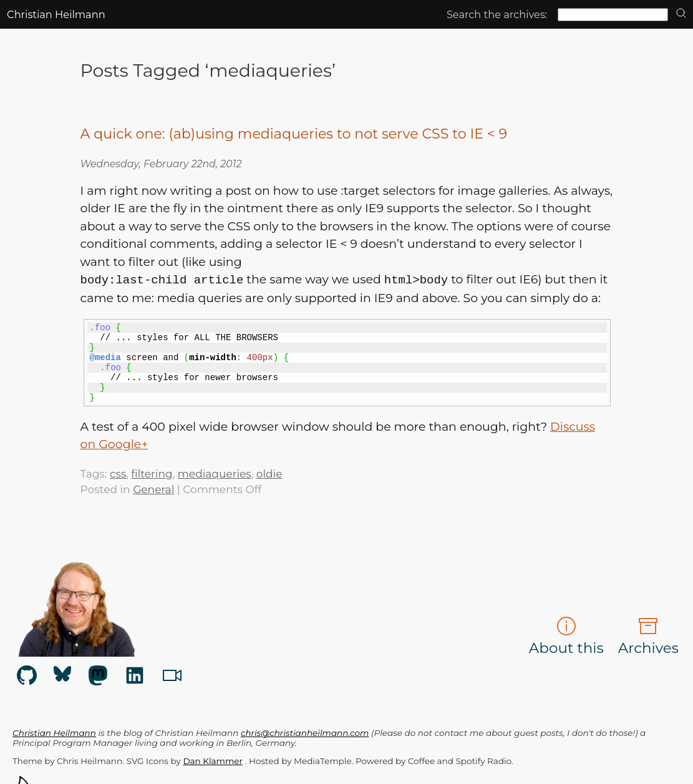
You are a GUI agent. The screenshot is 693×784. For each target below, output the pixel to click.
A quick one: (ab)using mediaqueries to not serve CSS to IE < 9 (294, 134)
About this (566, 636)
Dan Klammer (213, 761)
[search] (681, 14)
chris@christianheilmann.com (305, 733)
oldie (269, 473)
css (118, 473)
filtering (152, 473)
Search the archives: (497, 14)
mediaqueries (215, 473)
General (153, 489)
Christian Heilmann (56, 14)
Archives (648, 636)
